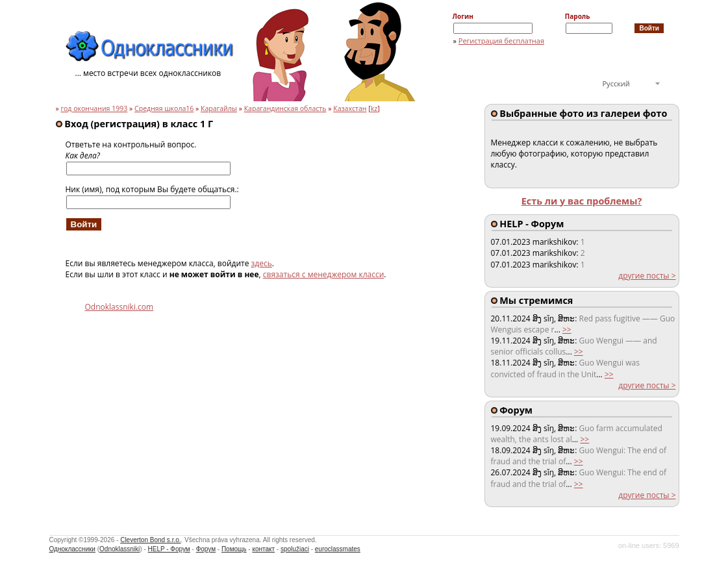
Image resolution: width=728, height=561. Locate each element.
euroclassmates (338, 549)
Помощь (234, 549)
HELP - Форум (169, 549)
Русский (616, 83)
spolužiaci (295, 549)
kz (374, 108)
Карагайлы (219, 108)
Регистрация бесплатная (501, 41)
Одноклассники (72, 549)
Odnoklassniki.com (119, 307)
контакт (263, 549)
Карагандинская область (285, 108)
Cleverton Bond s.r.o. (150, 540)
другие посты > (647, 276)
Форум (206, 549)
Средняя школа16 (164, 108)
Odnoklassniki (119, 549)
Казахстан (350, 108)
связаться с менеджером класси (324, 274)
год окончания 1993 (94, 108)
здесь (262, 263)
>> (567, 330)
